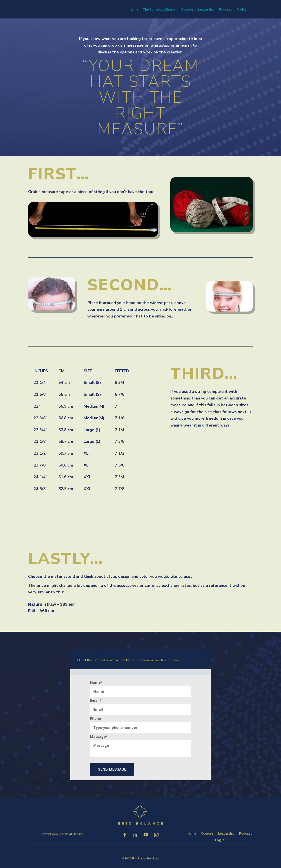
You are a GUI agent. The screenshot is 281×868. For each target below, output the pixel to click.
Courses (187, 10)
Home (134, 10)
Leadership (206, 10)
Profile (241, 10)
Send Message (112, 769)
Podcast (225, 10)
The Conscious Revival (159, 10)
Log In (220, 840)
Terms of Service (71, 834)
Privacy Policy (49, 834)
